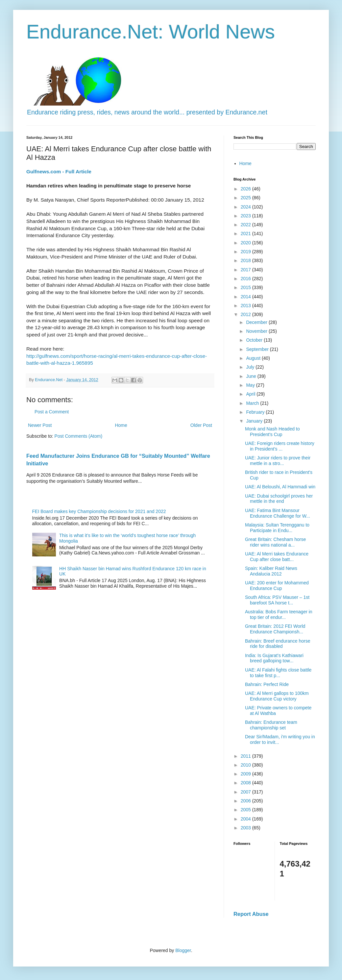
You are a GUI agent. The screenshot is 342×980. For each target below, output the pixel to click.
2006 (246, 801)
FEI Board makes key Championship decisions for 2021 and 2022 (99, 511)
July (251, 367)
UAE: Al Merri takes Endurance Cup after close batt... (277, 557)
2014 (246, 297)
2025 (246, 198)
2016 (246, 279)
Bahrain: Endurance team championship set (271, 725)
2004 (246, 819)
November (257, 331)
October (255, 340)
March (253, 403)
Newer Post (40, 425)
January (255, 421)
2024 (246, 207)
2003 (246, 828)
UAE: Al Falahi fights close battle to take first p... (278, 673)
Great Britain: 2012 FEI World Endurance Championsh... (275, 629)
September (258, 349)
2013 (246, 306)
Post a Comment (52, 412)
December (257, 322)
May (251, 385)
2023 (246, 216)
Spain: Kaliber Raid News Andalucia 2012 (271, 571)
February (256, 412)
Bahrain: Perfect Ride (267, 684)
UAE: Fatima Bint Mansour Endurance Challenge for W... (278, 513)
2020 (246, 243)
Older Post (201, 425)
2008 (246, 783)
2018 (246, 260)
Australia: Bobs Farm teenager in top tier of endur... (279, 614)
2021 (246, 233)
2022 (246, 225)
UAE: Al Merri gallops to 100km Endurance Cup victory (277, 696)
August (254, 358)
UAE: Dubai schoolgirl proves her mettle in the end (279, 499)
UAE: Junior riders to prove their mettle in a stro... (278, 461)
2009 (246, 774)
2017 (246, 270)
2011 (246, 756)
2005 (246, 810)
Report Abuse (251, 914)
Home (121, 425)
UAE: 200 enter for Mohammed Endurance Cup (277, 586)
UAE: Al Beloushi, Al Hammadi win (280, 487)
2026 (246, 189)
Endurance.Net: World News (151, 32)
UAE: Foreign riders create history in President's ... (280, 446)
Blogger (183, 950)
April (251, 394)
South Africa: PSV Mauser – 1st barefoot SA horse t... (277, 600)
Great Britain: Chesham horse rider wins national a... (275, 542)
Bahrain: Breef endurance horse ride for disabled (278, 644)
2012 (246, 314)
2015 (246, 287)
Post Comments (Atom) (78, 436)
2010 (246, 765)
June (252, 376)
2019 (246, 252)
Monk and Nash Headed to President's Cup (272, 432)
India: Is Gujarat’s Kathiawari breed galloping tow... (274, 658)
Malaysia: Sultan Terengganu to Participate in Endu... (277, 528)
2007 (246, 792)
